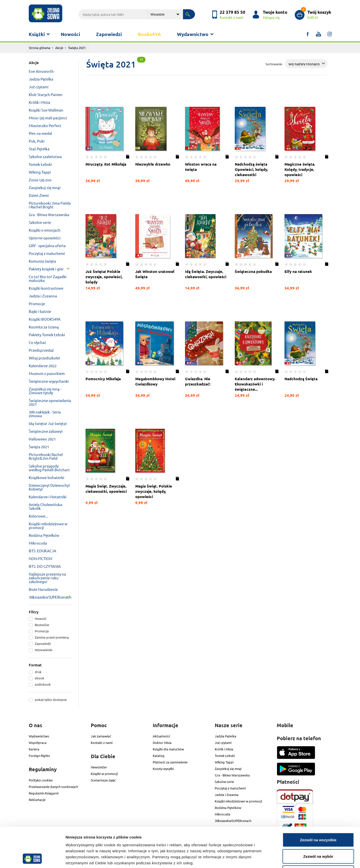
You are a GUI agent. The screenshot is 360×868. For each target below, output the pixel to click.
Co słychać (37, 342)
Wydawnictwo (193, 34)
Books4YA (149, 34)
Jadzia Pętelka (41, 79)
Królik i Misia (39, 102)
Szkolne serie (40, 222)
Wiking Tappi (40, 172)
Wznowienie (43, 650)
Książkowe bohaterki (46, 477)
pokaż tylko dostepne (51, 700)
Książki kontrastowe (46, 288)
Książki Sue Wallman (46, 110)
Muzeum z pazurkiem (47, 373)
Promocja (42, 631)
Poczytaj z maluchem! (47, 253)
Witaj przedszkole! (44, 358)
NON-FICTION (40, 558)
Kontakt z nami (102, 743)
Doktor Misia (162, 743)
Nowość (41, 618)
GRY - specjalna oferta (47, 246)
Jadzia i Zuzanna (43, 296)
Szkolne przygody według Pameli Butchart (49, 468)
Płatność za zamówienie (170, 762)
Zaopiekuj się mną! (45, 187)
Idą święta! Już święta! (48, 423)
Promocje (37, 304)
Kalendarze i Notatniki (48, 497)
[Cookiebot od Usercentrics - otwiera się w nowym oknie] (32, 858)
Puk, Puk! (37, 141)
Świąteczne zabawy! (46, 431)
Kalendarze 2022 (43, 366)
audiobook (43, 684)
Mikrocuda (38, 543)
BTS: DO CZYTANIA (45, 566)
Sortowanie (274, 64)
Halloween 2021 (42, 439)
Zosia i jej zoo (40, 180)
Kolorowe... (38, 516)
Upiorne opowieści (45, 238)
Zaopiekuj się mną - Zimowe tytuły (45, 391)
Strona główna (39, 48)
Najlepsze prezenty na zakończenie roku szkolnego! (47, 578)
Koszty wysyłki (163, 769)
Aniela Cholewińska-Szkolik (46, 506)
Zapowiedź (43, 643)
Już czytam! (39, 87)
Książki (37, 34)
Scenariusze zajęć (103, 780)
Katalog (159, 756)
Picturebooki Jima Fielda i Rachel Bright (50, 205)
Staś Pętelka (39, 149)
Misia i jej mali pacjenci (48, 118)
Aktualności (161, 736)
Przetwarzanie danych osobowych (53, 787)
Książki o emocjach (45, 230)
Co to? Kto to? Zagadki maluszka (48, 278)
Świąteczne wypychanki (49, 381)
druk (38, 672)
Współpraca (38, 743)
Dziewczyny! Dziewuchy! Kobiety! (49, 487)
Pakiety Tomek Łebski (47, 335)
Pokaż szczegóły (267, 858)
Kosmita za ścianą (44, 327)
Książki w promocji (104, 774)
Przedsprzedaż (41, 350)
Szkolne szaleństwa (45, 156)
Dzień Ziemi (39, 195)
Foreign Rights (39, 756)
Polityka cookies (41, 780)
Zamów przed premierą (52, 637)
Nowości (70, 34)
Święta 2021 (39, 447)
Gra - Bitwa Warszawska (49, 214)
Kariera (34, 749)
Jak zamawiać (101, 736)
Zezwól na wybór (318, 819)
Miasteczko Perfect (45, 125)
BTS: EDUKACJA (42, 551)
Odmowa (318, 835)
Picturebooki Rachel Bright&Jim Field (46, 456)
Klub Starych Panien (46, 94)
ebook (39, 678)
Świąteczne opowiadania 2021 (50, 402)
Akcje (59, 48)
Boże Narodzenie (43, 589)
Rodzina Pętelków (44, 535)
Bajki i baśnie (40, 311)
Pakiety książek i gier (46, 269)
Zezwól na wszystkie (318, 802)
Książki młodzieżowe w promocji (48, 526)
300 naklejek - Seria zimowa (45, 414)
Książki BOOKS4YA (45, 319)
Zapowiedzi (109, 34)
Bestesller (42, 625)
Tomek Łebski (40, 164)
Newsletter (99, 767)
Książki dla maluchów (168, 749)
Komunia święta (42, 261)
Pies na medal (40, 133)
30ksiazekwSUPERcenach (50, 597)
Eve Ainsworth (41, 71)
